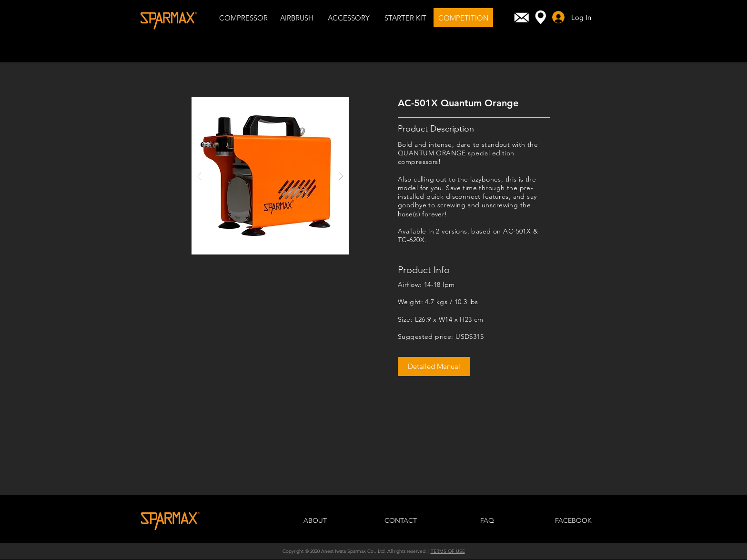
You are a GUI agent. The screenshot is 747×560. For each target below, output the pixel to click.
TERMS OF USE (448, 551)
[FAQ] (487, 521)
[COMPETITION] (463, 18)
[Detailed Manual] (434, 367)
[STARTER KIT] (405, 18)
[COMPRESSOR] (243, 18)
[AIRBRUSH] (297, 18)
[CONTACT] (401, 521)
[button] (270, 176)
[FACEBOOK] (573, 521)
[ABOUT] (315, 521)
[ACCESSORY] (348, 18)
